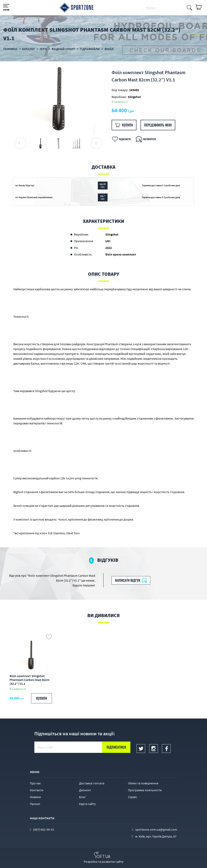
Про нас (35, 783)
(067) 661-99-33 (44, 829)
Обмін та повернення (143, 783)
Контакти (37, 790)
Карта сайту (87, 804)
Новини (35, 797)
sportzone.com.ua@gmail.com (156, 829)
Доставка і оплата (92, 783)
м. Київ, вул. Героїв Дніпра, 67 (156, 836)
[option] (58, 98)
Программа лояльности (145, 790)
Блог (82, 797)
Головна (10, 49)
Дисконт (85, 790)
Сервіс (133, 797)
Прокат (35, 804)
